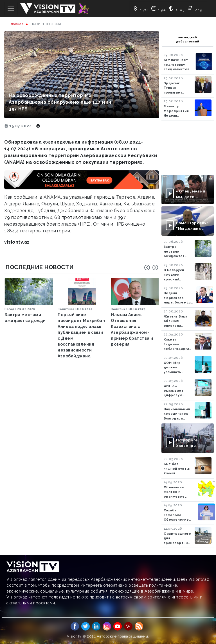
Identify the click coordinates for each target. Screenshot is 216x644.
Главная (16, 24)
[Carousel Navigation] (151, 267)
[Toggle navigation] (11, 8)
